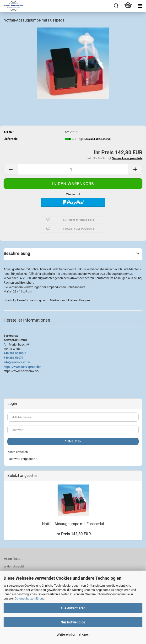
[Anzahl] (73, 169)
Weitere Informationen (73, 634)
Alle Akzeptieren (73, 608)
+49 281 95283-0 (15, 353)
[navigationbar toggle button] (140, 6)
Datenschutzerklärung (30, 598)
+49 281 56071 (14, 358)
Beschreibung (17, 253)
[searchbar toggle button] (116, 6)
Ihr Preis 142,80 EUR (73, 534)
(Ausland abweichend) (97, 139)
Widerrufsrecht (14, 566)
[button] (11, 169)
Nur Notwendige (73, 622)
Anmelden (73, 441)
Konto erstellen (18, 452)
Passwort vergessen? (22, 459)
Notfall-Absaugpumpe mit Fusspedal (73, 524)
